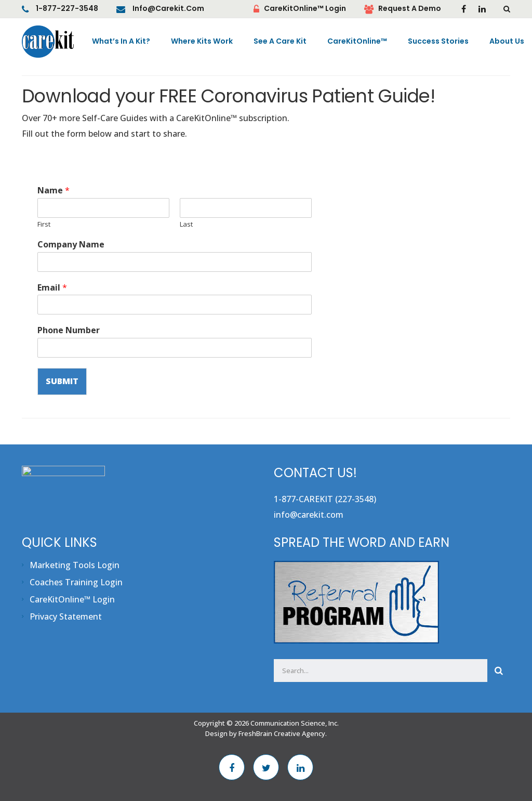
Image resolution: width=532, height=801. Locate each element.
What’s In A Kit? (121, 42)
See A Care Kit (280, 42)
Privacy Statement (66, 616)
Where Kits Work (202, 42)
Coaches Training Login (76, 582)
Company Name (71, 245)
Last (186, 224)
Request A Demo (410, 9)
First (44, 224)
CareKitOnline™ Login (305, 9)
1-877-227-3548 (67, 9)
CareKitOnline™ (357, 42)
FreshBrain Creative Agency (282, 733)
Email (52, 288)
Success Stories (438, 42)
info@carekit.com (168, 9)
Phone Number (69, 330)
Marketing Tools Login (75, 565)
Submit (62, 382)
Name (54, 191)
